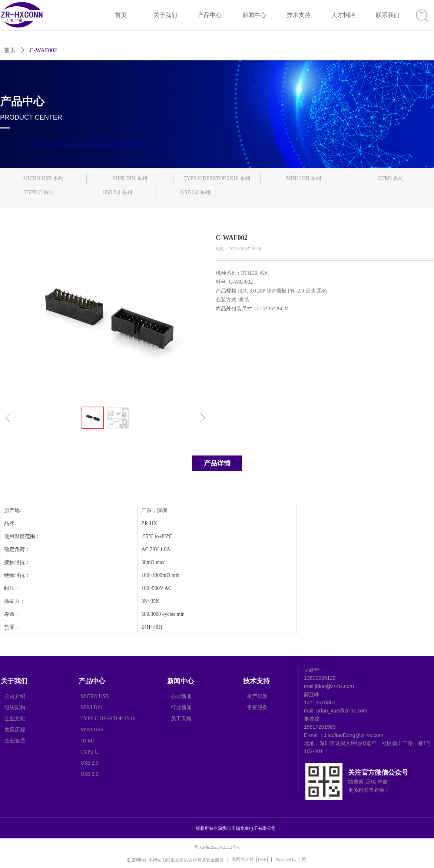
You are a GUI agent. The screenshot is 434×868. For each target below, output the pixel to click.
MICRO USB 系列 (43, 178)
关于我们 (165, 15)
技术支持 (299, 15)
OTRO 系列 (391, 178)
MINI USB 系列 (304, 178)
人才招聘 (343, 15)
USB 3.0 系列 (196, 192)
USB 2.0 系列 (117, 192)
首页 (121, 15)
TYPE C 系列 (39, 192)
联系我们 (388, 15)
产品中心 (210, 15)
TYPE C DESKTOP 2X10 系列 (217, 178)
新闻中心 (254, 15)
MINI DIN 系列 (130, 178)
